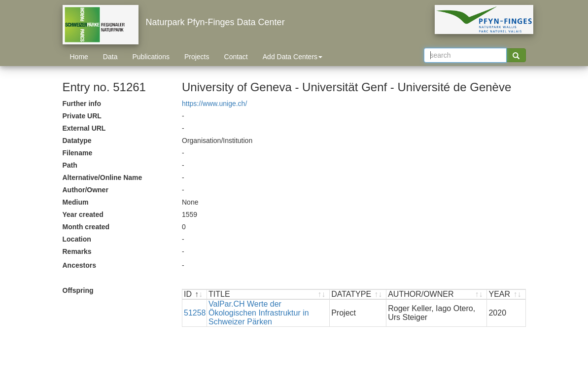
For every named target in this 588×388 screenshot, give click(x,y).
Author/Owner (86, 190)
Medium (76, 202)
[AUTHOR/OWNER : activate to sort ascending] (437, 295)
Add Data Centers (293, 57)
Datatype (77, 141)
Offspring (78, 290)
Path (70, 165)
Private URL (82, 116)
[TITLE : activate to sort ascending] (268, 295)
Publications (151, 57)
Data (110, 57)
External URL (84, 128)
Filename (78, 153)
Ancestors (79, 265)
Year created (83, 214)
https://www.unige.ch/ (214, 104)
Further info (82, 104)
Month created (86, 227)
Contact (236, 57)
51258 (195, 313)
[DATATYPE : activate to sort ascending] (358, 295)
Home (79, 57)
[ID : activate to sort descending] (195, 295)
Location (77, 239)
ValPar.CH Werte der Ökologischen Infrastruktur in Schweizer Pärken (259, 313)
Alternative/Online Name (103, 177)
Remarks (77, 251)
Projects (197, 57)
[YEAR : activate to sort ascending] (506, 295)
